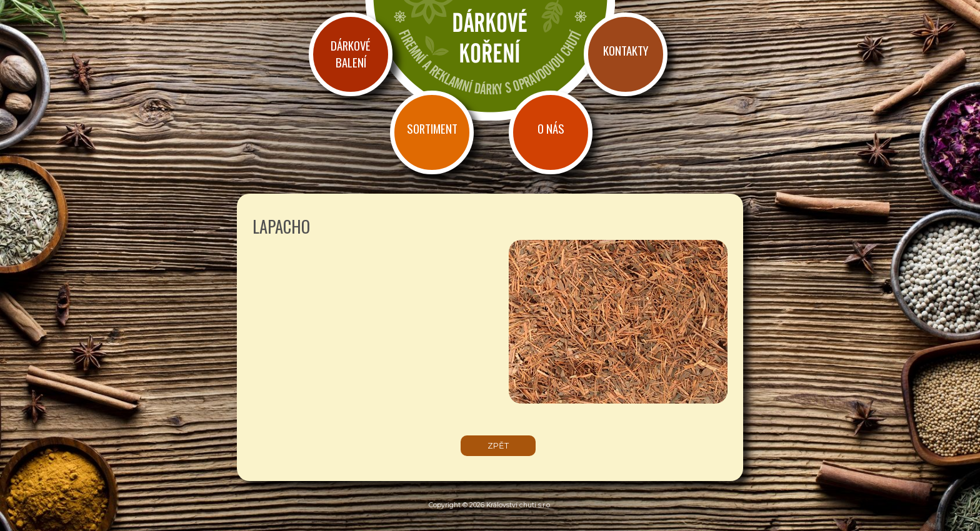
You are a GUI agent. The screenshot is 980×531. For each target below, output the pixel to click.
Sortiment (432, 128)
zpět (498, 446)
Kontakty (626, 50)
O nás (551, 128)
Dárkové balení (351, 54)
